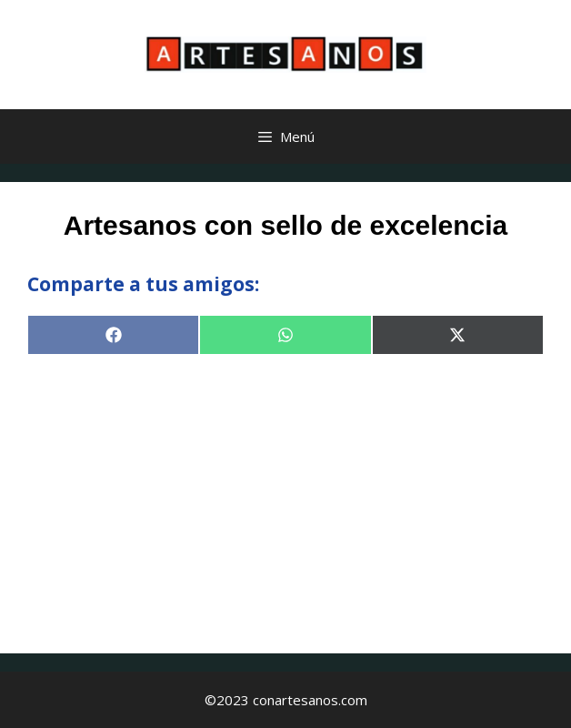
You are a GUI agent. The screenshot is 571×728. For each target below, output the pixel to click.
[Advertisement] (285, 499)
